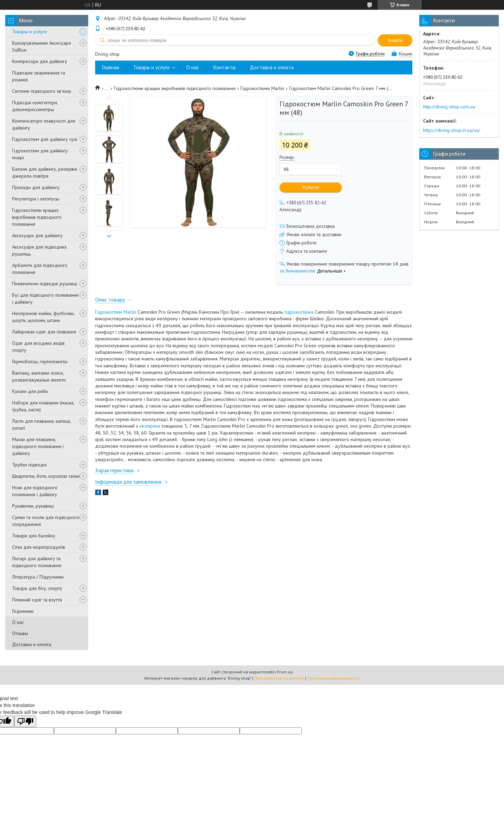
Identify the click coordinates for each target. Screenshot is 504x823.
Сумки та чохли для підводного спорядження (46, 521)
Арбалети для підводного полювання (40, 269)
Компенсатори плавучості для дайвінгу (44, 124)
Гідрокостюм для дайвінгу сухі (45, 139)
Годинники (23, 611)
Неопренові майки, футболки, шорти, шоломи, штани (43, 317)
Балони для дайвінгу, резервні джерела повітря (45, 172)
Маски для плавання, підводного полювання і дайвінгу (38, 446)
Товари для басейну (34, 536)
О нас (18, 622)
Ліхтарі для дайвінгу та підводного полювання (37, 562)
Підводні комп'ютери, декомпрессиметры (35, 106)
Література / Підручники (38, 577)
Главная (111, 67)
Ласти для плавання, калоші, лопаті (42, 424)
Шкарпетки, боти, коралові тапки (46, 476)
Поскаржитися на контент (279, 678)
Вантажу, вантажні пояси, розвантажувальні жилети (39, 376)
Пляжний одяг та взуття (37, 600)
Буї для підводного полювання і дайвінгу (45, 298)
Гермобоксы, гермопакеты (40, 361)
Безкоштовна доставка (311, 226)
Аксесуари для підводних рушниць (39, 250)
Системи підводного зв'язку (42, 91)
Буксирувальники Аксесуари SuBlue (42, 46)
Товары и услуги (29, 32)
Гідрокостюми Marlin (262, 88)
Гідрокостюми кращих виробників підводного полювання (37, 217)
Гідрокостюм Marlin (116, 312)
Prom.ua (285, 672)
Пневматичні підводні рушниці (45, 284)
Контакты (224, 67)
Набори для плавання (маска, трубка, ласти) (43, 406)
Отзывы (20, 633)
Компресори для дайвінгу (40, 61)
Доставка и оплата (32, 644)
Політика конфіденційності (333, 678)
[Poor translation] (25, 721)
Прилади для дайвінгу (36, 187)
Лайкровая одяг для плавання (44, 332)
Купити (311, 187)
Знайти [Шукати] (395, 40)
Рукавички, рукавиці (33, 506)
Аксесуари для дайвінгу (37, 235)
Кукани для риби (30, 391)
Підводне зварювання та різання (39, 76)
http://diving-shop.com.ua (449, 107)
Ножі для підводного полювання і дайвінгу (35, 491)
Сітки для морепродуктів (39, 547)
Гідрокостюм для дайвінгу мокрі (40, 154)
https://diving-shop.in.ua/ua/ (452, 130)
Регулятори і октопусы (36, 199)
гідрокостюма (299, 312)
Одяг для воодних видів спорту (38, 347)
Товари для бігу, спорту (37, 588)
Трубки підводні (29, 465)
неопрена (150, 426)
